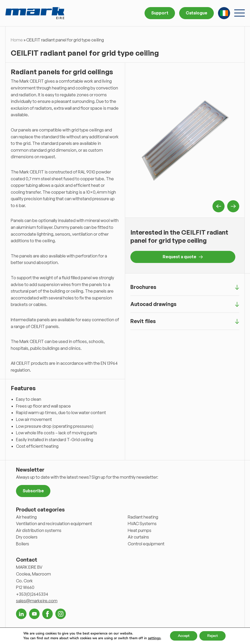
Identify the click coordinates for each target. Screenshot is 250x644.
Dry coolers (27, 537)
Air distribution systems (39, 530)
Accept (184, 636)
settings (154, 638)
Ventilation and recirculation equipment (54, 524)
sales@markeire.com (37, 601)
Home (17, 40)
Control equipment (146, 544)
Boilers (23, 544)
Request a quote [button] (183, 257)
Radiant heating (143, 517)
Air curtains (138, 537)
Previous (219, 206)
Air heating (26, 517)
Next (233, 206)
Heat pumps (140, 530)
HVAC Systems (142, 524)
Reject (212, 636)
